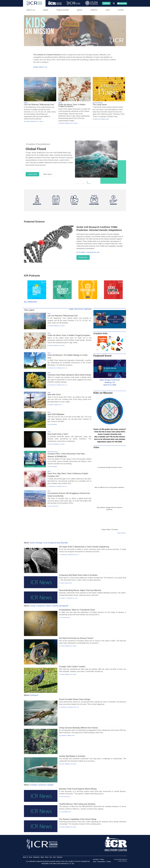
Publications (63, 10)
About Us (31, 10)
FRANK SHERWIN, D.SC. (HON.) (57, 326)
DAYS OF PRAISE (98, 103)
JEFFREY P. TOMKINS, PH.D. (68, 736)
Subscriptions (101, 861)
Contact (109, 861)
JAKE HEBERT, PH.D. (66, 812)
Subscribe (122, 3)
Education (60, 857)
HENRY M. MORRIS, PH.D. (56, 405)
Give (108, 10)
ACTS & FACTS (79, 309)
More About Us (40, 67)
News (46, 10)
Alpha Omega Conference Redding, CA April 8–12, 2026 (110, 382)
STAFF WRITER (53, 424)
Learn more (32, 174)
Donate (106, 3)
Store (121, 10)
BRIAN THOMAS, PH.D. (67, 583)
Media (80, 10)
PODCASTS (88, 309)
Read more (83, 257)
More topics (48, 174)
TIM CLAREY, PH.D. (54, 506)
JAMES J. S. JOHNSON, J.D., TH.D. (69, 598)
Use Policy (96, 859)
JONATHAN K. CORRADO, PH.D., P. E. (58, 368)
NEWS (26, 103)
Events (94, 10)
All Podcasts (30, 302)
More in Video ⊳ (122, 533)
